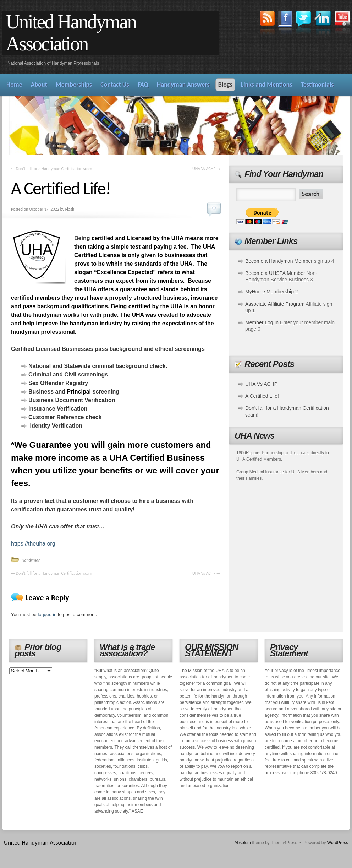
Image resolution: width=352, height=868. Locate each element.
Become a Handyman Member (279, 261)
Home (14, 85)
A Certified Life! (262, 396)
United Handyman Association (71, 33)
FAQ (143, 85)
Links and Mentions (267, 85)
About (39, 85)
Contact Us (115, 85)
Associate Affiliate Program (275, 304)
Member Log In (262, 322)
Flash (70, 209)
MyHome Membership (269, 292)
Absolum (243, 843)
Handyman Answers (183, 85)
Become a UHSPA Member (275, 273)
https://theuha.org (33, 544)
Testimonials (317, 85)
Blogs (225, 85)
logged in (47, 615)
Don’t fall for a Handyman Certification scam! (52, 169)
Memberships (74, 85)
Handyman (31, 560)
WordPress (338, 843)
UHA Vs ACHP (206, 169)
